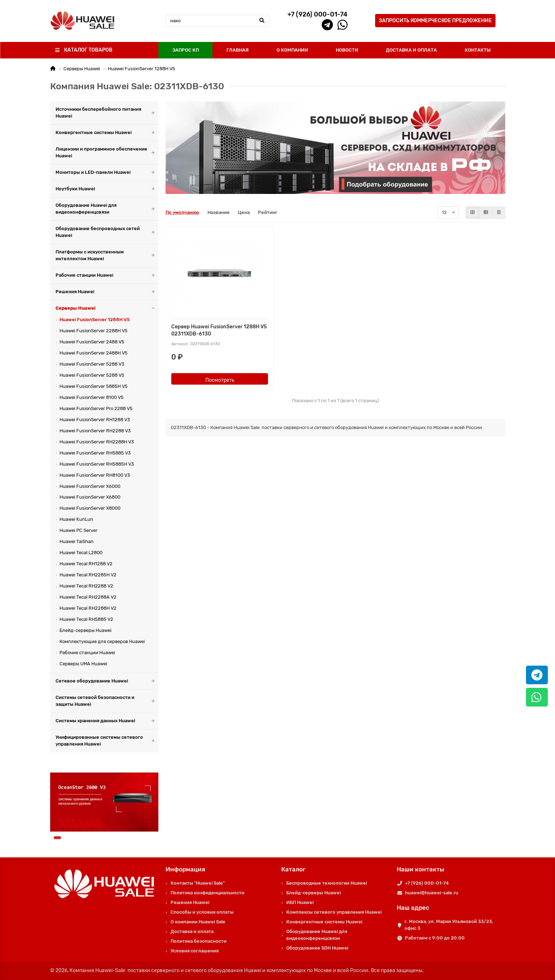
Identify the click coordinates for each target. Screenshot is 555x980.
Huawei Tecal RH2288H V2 (88, 608)
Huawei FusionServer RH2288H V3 (97, 442)
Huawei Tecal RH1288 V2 (86, 564)
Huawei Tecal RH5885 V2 (86, 619)
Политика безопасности (198, 941)
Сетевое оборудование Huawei (107, 681)
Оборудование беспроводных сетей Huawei (107, 232)
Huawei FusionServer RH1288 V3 (95, 420)
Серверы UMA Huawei (83, 664)
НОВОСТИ (347, 50)
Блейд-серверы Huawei (85, 630)
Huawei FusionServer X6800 (90, 497)
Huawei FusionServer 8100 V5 (92, 397)
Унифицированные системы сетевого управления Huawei (107, 741)
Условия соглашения (195, 951)
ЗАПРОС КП (186, 50)
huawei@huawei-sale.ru (432, 893)
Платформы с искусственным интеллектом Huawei (107, 256)
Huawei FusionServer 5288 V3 (92, 364)
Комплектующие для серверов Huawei (102, 641)
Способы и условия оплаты (202, 912)
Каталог (293, 869)
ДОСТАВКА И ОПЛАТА (411, 50)
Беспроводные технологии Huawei (327, 883)
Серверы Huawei (82, 69)
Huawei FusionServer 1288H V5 (142, 69)
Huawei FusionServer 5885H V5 (94, 386)
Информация (185, 869)
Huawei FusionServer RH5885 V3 (95, 453)
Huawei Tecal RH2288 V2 (86, 586)
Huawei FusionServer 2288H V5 (94, 331)
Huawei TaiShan (76, 541)
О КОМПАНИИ (292, 50)
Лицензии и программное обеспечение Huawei (107, 153)
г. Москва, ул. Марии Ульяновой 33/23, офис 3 (449, 925)
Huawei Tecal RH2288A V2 (88, 597)
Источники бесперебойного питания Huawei (107, 113)
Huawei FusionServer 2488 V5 (92, 342)
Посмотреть (220, 380)
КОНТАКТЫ (478, 50)
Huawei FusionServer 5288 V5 (92, 375)
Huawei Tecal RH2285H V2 (88, 575)
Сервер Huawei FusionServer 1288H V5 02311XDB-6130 (219, 330)
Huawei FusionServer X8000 (90, 508)
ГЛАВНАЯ (238, 50)
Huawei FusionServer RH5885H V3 (97, 464)
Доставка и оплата (192, 931)
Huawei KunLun (76, 519)
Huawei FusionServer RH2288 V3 (95, 431)
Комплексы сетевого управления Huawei (334, 912)
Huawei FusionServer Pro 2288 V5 (96, 408)
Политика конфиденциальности (207, 893)
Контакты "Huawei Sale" (198, 883)
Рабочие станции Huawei (107, 275)
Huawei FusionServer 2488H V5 (94, 353)
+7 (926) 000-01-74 (427, 883)
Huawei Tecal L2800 (81, 553)
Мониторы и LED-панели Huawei (107, 173)
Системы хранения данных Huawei (107, 721)
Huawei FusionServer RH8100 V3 (95, 475)
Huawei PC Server (78, 530)
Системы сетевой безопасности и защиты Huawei (107, 701)
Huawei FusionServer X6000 (90, 486)
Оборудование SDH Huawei (317, 948)
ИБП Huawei (300, 902)
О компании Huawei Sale (198, 922)
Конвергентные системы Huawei (107, 133)
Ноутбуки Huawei (107, 189)
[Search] (217, 21)
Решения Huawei (107, 292)
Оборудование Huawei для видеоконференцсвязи (107, 209)
